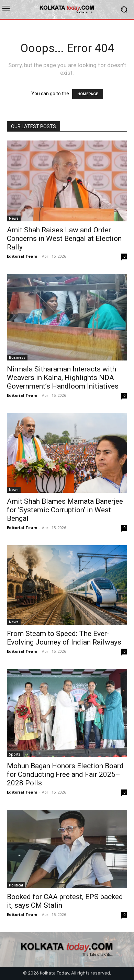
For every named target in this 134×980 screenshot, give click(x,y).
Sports (15, 754)
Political (16, 885)
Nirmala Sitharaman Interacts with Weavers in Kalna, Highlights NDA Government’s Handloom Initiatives (63, 378)
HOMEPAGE (88, 94)
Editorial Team (22, 256)
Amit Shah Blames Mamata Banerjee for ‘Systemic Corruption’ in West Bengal (65, 510)
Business (17, 357)
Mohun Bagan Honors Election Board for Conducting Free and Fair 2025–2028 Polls (65, 774)
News (14, 218)
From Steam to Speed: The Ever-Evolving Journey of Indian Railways (64, 638)
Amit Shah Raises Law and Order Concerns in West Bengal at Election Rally (64, 238)
